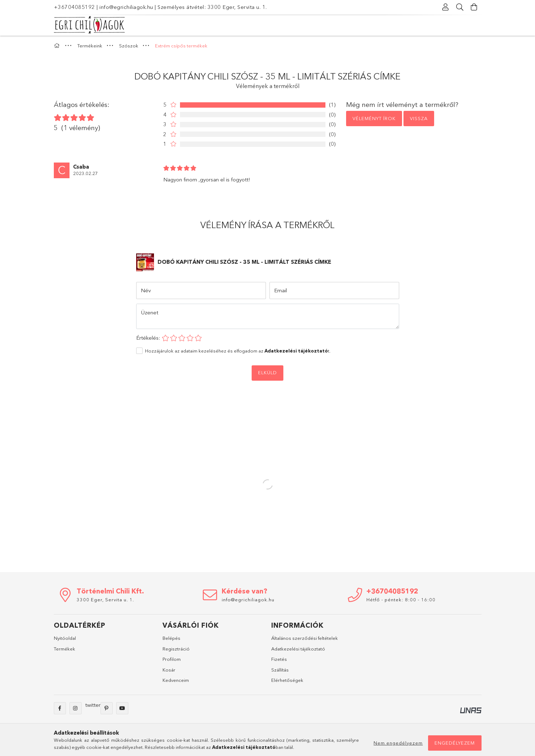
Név (146, 290)
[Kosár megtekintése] (474, 7)
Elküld (267, 372)
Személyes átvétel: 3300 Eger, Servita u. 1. (212, 7)
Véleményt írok (374, 118)
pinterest (107, 708)
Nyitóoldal (65, 638)
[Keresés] (460, 7)
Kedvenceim (176, 680)
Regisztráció (176, 649)
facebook (60, 708)
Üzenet (150, 312)
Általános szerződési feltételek (305, 638)
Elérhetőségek (287, 680)
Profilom (172, 659)
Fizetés (279, 659)
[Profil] (446, 7)
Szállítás (280, 670)
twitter (93, 705)
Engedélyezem (455, 743)
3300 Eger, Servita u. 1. (105, 600)
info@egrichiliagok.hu (126, 7)
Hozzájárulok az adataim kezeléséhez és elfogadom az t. (238, 351)
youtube (122, 708)
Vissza (419, 118)
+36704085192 (74, 7)
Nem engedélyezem (398, 743)
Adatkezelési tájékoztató (298, 649)
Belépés (171, 638)
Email (281, 290)
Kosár (169, 670)
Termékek (65, 649)
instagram (76, 708)
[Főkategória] (58, 46)
